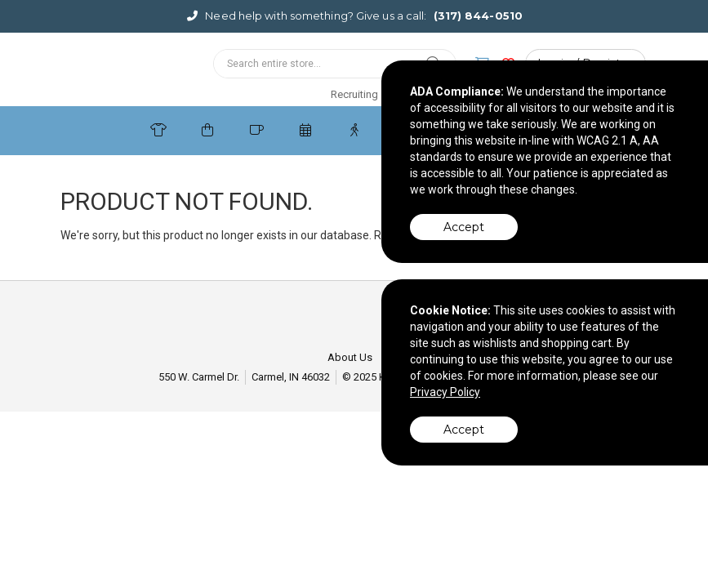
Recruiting (354, 94)
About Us (350, 357)
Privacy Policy (445, 392)
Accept (464, 227)
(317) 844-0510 (478, 16)
